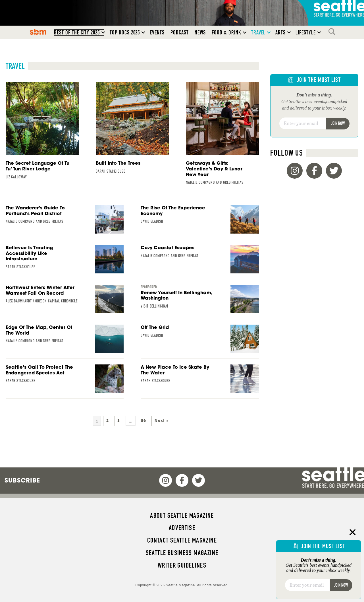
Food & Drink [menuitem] (226, 32)
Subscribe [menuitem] (22, 480)
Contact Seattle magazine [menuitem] (182, 540)
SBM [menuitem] (38, 32)
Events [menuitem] (157, 32)
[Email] (303, 123)
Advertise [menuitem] (182, 528)
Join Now (338, 123)
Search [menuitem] (333, 32)
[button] (103, 32)
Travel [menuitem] (258, 32)
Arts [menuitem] (280, 32)
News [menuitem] (200, 32)
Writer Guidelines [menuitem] (182, 565)
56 (144, 421)
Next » (161, 421)
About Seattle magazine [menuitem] (182, 516)
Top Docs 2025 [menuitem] (125, 32)
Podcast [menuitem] (180, 32)
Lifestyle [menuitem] (306, 32)
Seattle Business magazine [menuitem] (182, 553)
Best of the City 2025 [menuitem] (77, 32)
